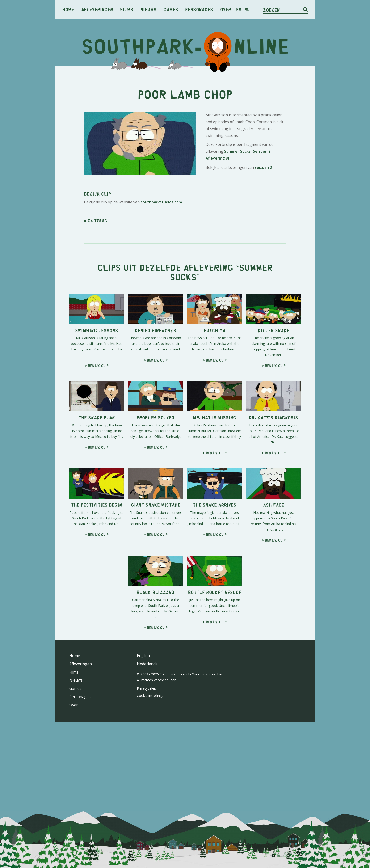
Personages (199, 9)
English (143, 788)
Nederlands (147, 796)
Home (68, 9)
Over (226, 9)
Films (127, 9)
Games (171, 9)
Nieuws (148, 9)
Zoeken (271, 10)
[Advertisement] (185, 106)
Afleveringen (97, 9)
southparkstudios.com (161, 334)
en (239, 9)
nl (247, 9)
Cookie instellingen (151, 828)
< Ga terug (95, 353)
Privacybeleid (147, 820)
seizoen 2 (263, 233)
